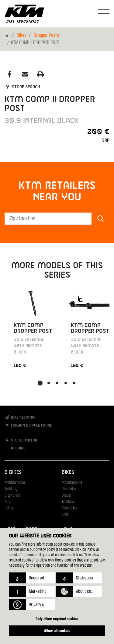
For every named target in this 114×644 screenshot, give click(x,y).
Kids (65, 515)
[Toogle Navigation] (104, 14)
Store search (22, 87)
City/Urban (13, 496)
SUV (7, 502)
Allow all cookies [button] (57, 630)
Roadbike (69, 489)
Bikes (22, 36)
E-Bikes (13, 472)
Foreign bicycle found (29, 425)
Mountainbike (15, 483)
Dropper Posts (46, 36)
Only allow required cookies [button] (57, 619)
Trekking (11, 489)
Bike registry (20, 417)
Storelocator (21, 440)
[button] (32, 578)
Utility (9, 508)
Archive (15, 448)
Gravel (66, 496)
